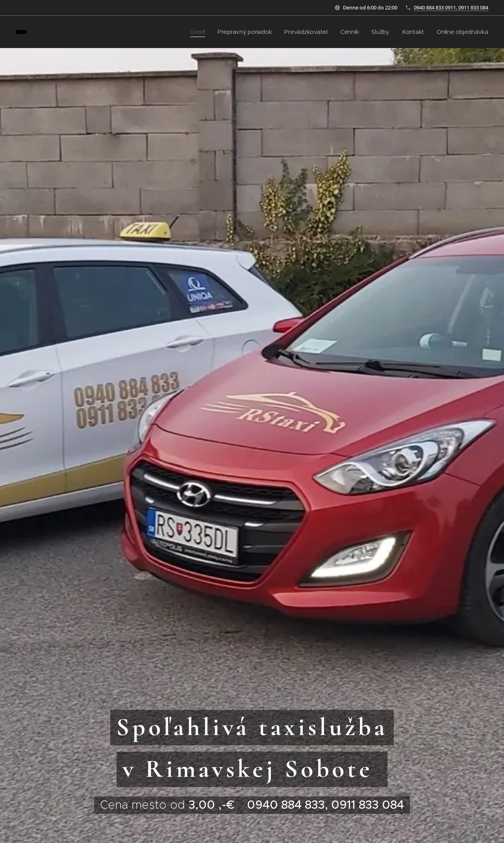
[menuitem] (193, 32)
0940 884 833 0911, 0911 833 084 (451, 7)
